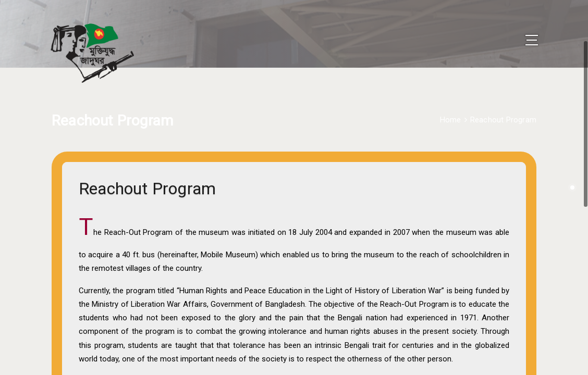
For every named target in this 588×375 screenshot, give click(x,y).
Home (451, 106)
